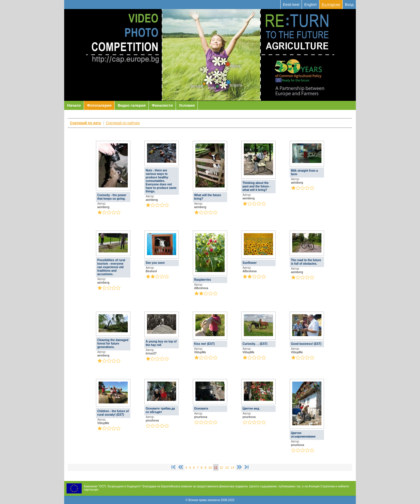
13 (227, 468)
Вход (349, 5)
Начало (74, 105)
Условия (187, 105)
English (310, 5)
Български (331, 5)
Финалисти (162, 105)
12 (221, 468)
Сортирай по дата (85, 123)
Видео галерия (132, 105)
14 (232, 468)
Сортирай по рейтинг (123, 123)
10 (210, 468)
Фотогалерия (99, 105)
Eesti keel (291, 5)
